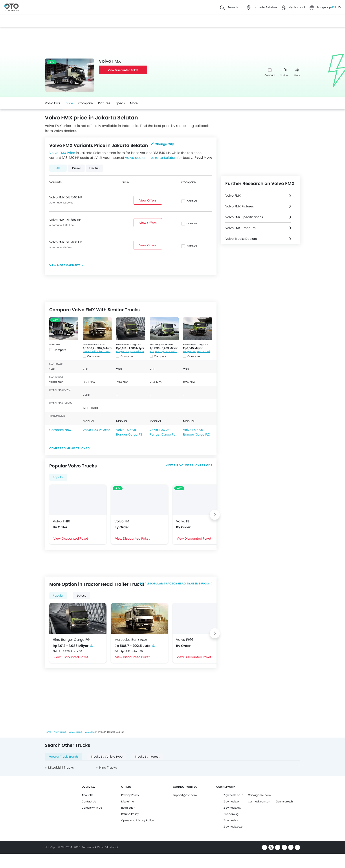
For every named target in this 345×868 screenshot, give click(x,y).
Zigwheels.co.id (233, 795)
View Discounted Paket (123, 70)
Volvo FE (183, 521)
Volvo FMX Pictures (239, 206)
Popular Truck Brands (63, 757)
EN (334, 7)
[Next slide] (215, 515)
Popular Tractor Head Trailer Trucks (180, 583)
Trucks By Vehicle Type (107, 757)
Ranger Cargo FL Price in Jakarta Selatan (164, 351)
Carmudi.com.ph (259, 801)
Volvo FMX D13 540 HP (66, 197)
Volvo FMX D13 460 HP (66, 242)
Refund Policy (130, 814)
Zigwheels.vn (232, 820)
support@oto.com (185, 795)
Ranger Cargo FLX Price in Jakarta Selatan (198, 351)
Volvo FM (122, 521)
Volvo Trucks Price (195, 465)
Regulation (128, 808)
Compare (270, 75)
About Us (87, 795)
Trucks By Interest (147, 757)
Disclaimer (128, 801)
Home (48, 732)
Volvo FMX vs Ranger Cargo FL (162, 432)
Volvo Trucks (75, 732)
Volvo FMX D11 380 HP (65, 220)
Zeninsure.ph (284, 801)
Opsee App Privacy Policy (138, 820)
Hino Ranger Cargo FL (161, 345)
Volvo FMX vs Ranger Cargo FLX (197, 432)
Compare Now (60, 430)
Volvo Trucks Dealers (241, 239)
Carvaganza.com (259, 795)
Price (69, 103)
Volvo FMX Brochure (240, 228)
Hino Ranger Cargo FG (128, 345)
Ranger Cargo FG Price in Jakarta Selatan (131, 351)
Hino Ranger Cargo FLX (195, 345)
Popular (58, 477)
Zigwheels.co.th (234, 827)
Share (297, 73)
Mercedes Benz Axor (94, 345)
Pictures (104, 103)
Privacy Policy (130, 795)
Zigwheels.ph (232, 801)
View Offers (148, 200)
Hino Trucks (108, 767)
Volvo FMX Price (62, 153)
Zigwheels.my (232, 808)
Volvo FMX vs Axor (96, 430)
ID (339, 7)
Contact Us (89, 801)
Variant (284, 73)
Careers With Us (92, 808)
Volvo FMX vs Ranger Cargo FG (129, 432)
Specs (120, 103)
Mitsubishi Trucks (61, 767)
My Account (297, 7)
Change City (162, 144)
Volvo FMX (53, 103)
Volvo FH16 (61, 521)
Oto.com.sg (231, 814)
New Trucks (60, 732)
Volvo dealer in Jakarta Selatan (151, 158)
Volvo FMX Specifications (244, 217)
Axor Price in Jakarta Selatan (97, 351)
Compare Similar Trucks (68, 448)
